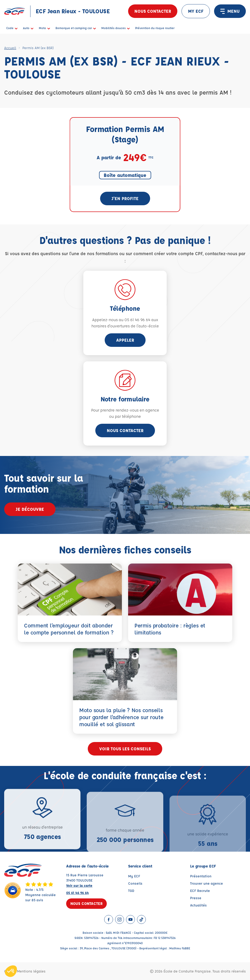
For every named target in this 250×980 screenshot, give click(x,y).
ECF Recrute (200, 890)
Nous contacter (153, 11)
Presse (196, 898)
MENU (230, 11)
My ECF (134, 876)
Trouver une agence (207, 883)
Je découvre (30, 509)
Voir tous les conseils (125, 749)
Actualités (198, 905)
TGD (131, 890)
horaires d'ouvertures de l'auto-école (125, 326)
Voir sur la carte (79, 885)
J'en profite (125, 198)
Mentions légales (31, 971)
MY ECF (196, 11)
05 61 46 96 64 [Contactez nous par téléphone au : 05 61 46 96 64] (77, 893)
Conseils (135, 883)
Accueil (10, 48)
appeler (125, 340)
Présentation (201, 876)
